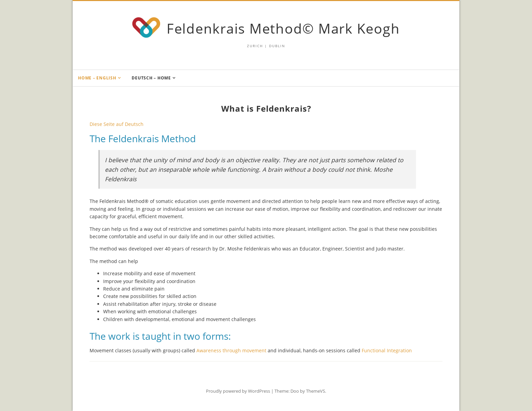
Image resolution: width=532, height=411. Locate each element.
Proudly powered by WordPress (238, 391)
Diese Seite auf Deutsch (117, 124)
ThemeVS (316, 391)
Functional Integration (387, 350)
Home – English (97, 78)
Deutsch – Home (151, 78)
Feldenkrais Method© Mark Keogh (283, 28)
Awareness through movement (231, 350)
